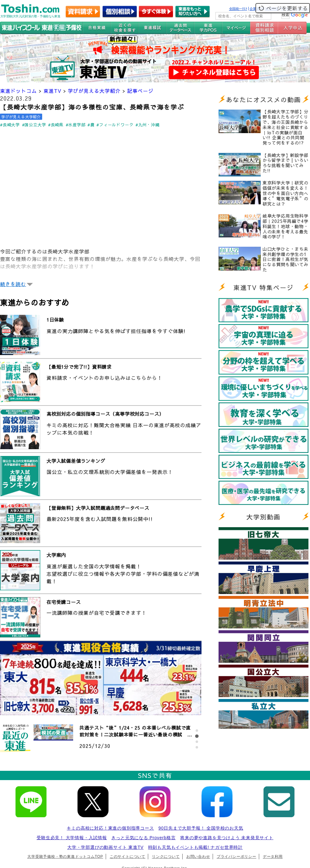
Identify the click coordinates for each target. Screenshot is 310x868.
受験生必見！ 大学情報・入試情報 (72, 838)
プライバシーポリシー (237, 857)
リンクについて (166, 857)
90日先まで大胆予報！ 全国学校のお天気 (201, 828)
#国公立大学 (34, 125)
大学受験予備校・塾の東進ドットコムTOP (65, 857)
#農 (91, 125)
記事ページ (140, 91)
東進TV (52, 91)
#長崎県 (56, 125)
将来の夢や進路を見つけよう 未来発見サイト (227, 838)
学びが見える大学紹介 (94, 91)
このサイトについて (128, 857)
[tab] (197, 731)
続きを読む (13, 284)
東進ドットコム (18, 91)
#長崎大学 (10, 125)
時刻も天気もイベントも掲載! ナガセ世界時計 (195, 847)
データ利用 (273, 857)
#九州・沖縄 (148, 125)
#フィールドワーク (115, 125)
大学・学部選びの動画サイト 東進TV (105, 847)
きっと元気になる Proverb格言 (143, 838)
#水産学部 (76, 125)
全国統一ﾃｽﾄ (238, 9)
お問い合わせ (198, 857)
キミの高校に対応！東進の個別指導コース (110, 828)
